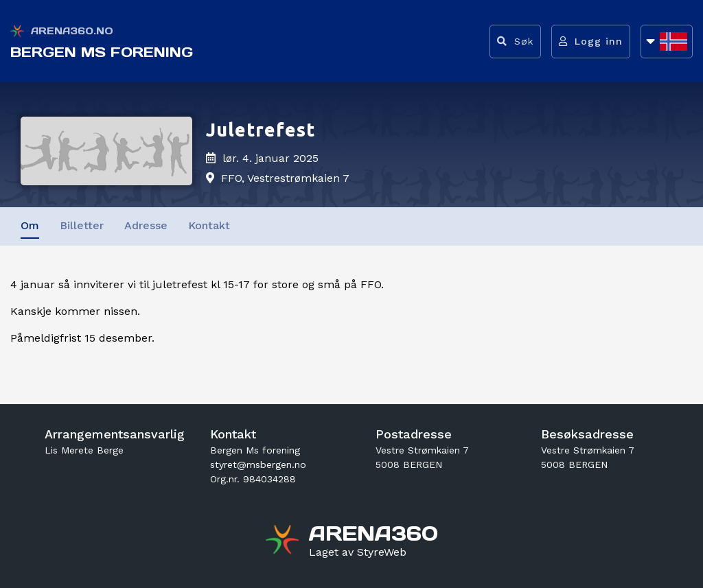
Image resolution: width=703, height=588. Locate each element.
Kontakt (209, 225)
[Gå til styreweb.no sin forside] (358, 552)
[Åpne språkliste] (667, 42)
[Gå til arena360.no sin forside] (284, 541)
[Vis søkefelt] (515, 42)
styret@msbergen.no (258, 464)
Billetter (82, 225)
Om (30, 225)
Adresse (146, 225)
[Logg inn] (591, 42)
